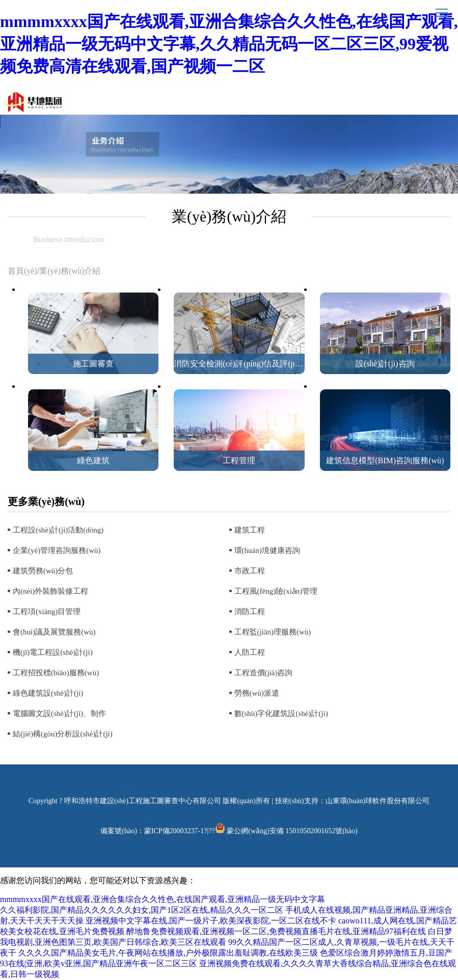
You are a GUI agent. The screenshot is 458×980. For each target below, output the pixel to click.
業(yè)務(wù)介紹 (70, 271)
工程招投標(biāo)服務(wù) (56, 673)
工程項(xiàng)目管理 (47, 612)
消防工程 (250, 612)
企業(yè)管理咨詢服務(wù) (57, 550)
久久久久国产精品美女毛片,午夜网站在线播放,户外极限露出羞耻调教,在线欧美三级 (168, 953)
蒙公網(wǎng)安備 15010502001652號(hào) (292, 831)
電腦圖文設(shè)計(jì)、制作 (59, 713)
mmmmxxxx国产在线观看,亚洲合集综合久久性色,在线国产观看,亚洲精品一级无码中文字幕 (163, 899)
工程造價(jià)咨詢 (264, 673)
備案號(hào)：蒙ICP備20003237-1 (152, 831)
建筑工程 (250, 530)
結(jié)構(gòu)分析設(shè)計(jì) (63, 734)
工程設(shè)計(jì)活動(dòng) (58, 530)
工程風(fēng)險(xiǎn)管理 (276, 591)
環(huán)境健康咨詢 (267, 550)
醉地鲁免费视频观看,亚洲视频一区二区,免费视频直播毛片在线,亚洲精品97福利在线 (276, 931)
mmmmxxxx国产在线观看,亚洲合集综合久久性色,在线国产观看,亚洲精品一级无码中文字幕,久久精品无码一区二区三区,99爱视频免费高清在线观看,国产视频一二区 (229, 44)
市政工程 (250, 571)
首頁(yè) (22, 271)
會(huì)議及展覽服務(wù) (54, 632)
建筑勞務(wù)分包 (43, 571)
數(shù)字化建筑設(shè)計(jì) (281, 713)
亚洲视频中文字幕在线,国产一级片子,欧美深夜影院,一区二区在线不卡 (211, 921)
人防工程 (250, 652)
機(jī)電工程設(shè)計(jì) (53, 652)
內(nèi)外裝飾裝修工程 (50, 591)
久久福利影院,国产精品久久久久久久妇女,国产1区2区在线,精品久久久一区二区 (142, 910)
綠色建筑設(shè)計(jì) (48, 693)
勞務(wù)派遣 (257, 693)
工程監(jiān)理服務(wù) (273, 632)
